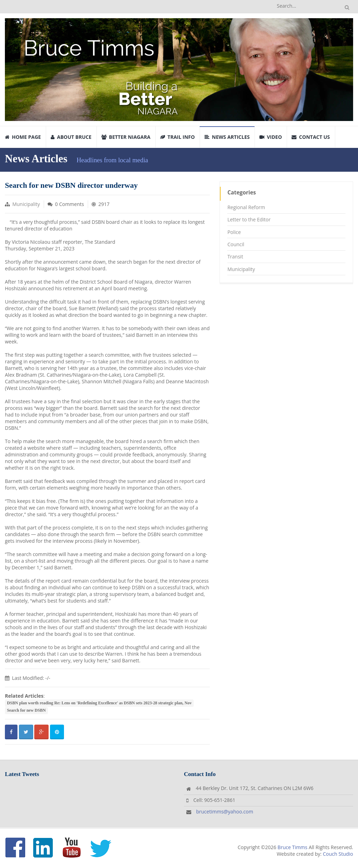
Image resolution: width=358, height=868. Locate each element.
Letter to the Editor (249, 219)
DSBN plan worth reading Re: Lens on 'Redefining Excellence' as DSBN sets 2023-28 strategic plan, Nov (99, 703)
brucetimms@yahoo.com (225, 812)
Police (234, 232)
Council (236, 244)
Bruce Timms (292, 847)
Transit (235, 257)
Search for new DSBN (26, 710)
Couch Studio (338, 854)
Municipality (26, 204)
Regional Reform (246, 207)
